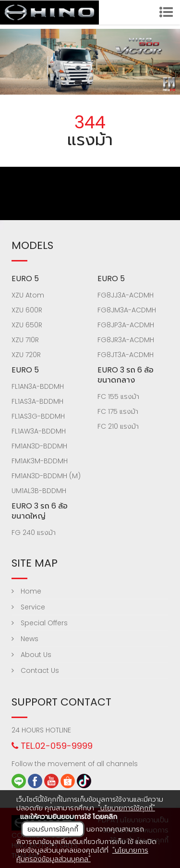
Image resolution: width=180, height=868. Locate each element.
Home (26, 591)
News (25, 639)
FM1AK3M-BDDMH (40, 461)
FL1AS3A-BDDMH (37, 401)
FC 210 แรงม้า (118, 426)
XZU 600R (27, 310)
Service (28, 607)
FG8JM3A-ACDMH (127, 310)
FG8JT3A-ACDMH (126, 355)
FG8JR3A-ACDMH (126, 340)
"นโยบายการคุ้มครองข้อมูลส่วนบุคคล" (82, 855)
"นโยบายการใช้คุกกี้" (126, 808)
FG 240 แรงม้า (34, 533)
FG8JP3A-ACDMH (126, 325)
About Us (31, 655)
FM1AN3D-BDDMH (39, 446)
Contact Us (35, 670)
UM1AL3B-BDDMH (39, 491)
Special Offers (40, 623)
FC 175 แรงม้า (118, 411)
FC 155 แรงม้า (118, 397)
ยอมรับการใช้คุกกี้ (53, 829)
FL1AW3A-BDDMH (39, 431)
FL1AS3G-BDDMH (38, 416)
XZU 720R (26, 355)
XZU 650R (27, 325)
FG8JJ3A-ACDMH (126, 295)
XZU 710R (25, 340)
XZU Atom (28, 295)
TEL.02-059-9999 (52, 746)
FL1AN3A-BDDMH (38, 386)
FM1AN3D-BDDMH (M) (46, 476)
